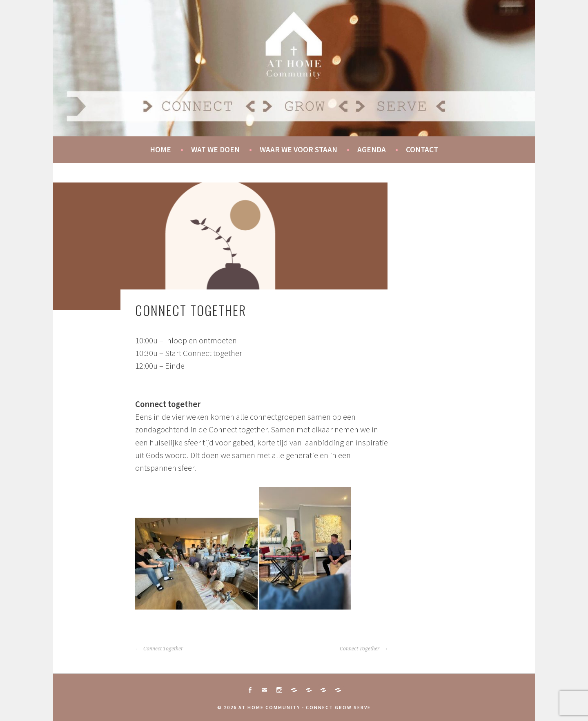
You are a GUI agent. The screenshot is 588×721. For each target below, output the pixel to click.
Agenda (372, 149)
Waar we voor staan (298, 149)
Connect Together (159, 649)
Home (160, 149)
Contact (422, 149)
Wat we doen (215, 149)
